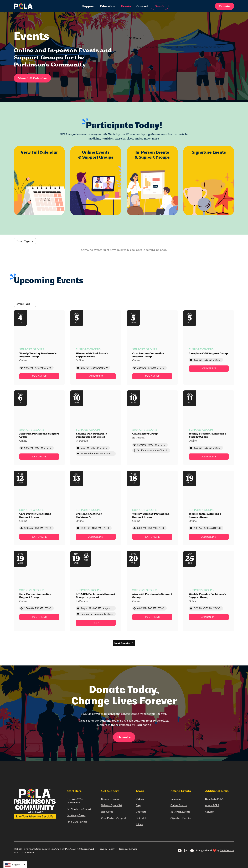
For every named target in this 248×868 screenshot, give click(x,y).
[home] (37, 6)
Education (108, 6)
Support (88, 6)
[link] (39, 376)
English (13, 865)
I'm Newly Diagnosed (79, 809)
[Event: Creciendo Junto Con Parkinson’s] (96, 508)
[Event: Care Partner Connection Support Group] (152, 348)
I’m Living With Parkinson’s (75, 801)
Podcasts (141, 812)
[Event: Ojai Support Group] (152, 428)
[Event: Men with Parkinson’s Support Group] (39, 428)
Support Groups (111, 799)
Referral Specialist (112, 805)
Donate (225, 6)
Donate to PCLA (214, 799)
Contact (142, 6)
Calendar (176, 799)
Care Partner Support (114, 818)
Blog (138, 805)
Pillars (139, 824)
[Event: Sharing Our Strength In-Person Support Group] (96, 428)
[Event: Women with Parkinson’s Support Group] (96, 348)
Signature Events (180, 818)
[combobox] (15, 865)
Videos (140, 799)
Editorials (142, 818)
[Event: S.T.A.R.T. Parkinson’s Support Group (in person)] (96, 591)
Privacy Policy (107, 849)
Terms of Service (128, 849)
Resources (107, 812)
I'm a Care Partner (77, 822)
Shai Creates (227, 850)
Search (160, 6)
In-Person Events (180, 812)
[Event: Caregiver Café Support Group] (209, 348)
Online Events (179, 805)
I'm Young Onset (76, 815)
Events (126, 6)
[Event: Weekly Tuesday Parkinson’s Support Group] (39, 348)
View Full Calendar (32, 78)
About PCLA (212, 805)
